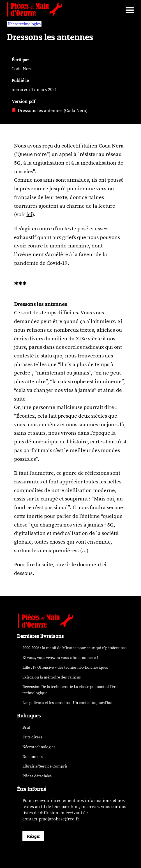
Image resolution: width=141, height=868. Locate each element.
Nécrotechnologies (39, 747)
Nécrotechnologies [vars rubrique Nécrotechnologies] (24, 24)
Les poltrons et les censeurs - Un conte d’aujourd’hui (67, 703)
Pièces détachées (37, 776)
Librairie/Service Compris (45, 766)
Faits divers (32, 737)
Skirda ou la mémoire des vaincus (52, 677)
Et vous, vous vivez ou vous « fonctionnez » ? (61, 658)
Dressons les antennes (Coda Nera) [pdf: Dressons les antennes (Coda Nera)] (50, 111)
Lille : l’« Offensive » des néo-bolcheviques (65, 667)
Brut (26, 727)
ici (29, 214)
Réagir (33, 836)
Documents (33, 757)
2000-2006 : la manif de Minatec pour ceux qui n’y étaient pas (74, 648)
